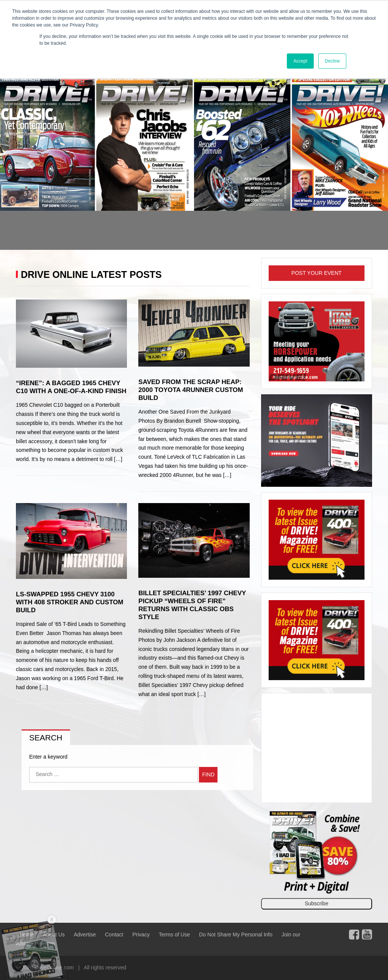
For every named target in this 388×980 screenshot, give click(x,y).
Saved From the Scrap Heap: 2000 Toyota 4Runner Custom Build (191, 390)
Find (208, 775)
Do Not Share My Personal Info (236, 935)
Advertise (85, 935)
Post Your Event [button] (317, 273)
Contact (114, 935)
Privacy (141, 935)
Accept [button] (300, 61)
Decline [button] (332, 61)
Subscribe (316, 903)
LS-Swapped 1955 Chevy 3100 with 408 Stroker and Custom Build (70, 602)
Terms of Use (174, 935)
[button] (29, 162)
